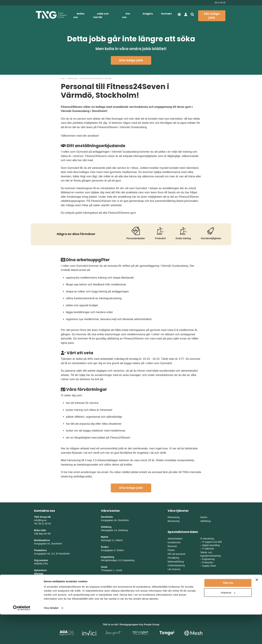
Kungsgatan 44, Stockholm (48, 544)
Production (208, 562)
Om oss (126, 15)
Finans (171, 550)
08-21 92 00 (220, 3)
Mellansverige (207, 587)
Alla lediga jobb (131, 60)
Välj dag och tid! (42, 534)
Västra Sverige (175, 590)
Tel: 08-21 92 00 (42, 524)
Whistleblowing (43, 584)
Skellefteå (106, 577)
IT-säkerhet (208, 549)
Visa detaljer (51, 637)
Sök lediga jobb (212, 16)
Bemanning (174, 521)
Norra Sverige (207, 594)
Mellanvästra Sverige (211, 590)
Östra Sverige (175, 587)
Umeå (104, 567)
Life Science (174, 569)
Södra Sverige (175, 594)
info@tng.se (40, 520)
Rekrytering (174, 517)
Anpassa (228, 622)
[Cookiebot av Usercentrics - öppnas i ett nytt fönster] (22, 637)
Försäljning (173, 558)
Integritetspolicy (43, 577)
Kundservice (174, 542)
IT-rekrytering (207, 539)
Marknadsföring (176, 562)
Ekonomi (172, 546)
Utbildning (205, 521)
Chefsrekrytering (176, 565)
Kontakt (167, 14)
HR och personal (176, 554)
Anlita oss (79, 15)
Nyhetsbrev (40, 570)
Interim (204, 517)
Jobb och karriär (101, 15)
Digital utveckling (211, 545)
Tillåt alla (228, 612)
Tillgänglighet (42, 580)
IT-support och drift (212, 542)
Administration (175, 539)
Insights (148, 14)
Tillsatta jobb (72, 78)
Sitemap (39, 574)
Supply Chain (209, 566)
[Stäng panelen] (257, 609)
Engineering (208, 559)
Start (63, 78)
